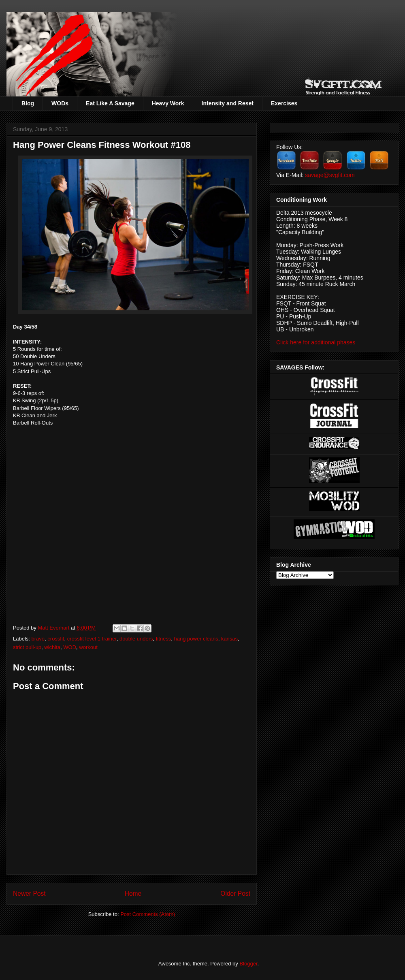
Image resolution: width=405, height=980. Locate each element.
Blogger (248, 964)
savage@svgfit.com (330, 175)
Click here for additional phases (316, 342)
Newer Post (29, 894)
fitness (164, 639)
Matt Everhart (54, 628)
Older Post (235, 894)
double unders (136, 639)
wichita (52, 647)
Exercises (284, 103)
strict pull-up (27, 647)
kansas (229, 639)
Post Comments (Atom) (148, 914)
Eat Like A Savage (110, 103)
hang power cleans (196, 639)
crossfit (56, 639)
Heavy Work (168, 103)
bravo (38, 639)
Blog (28, 103)
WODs (60, 103)
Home (133, 894)
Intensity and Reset (228, 103)
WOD (70, 647)
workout (88, 647)
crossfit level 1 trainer (92, 639)
